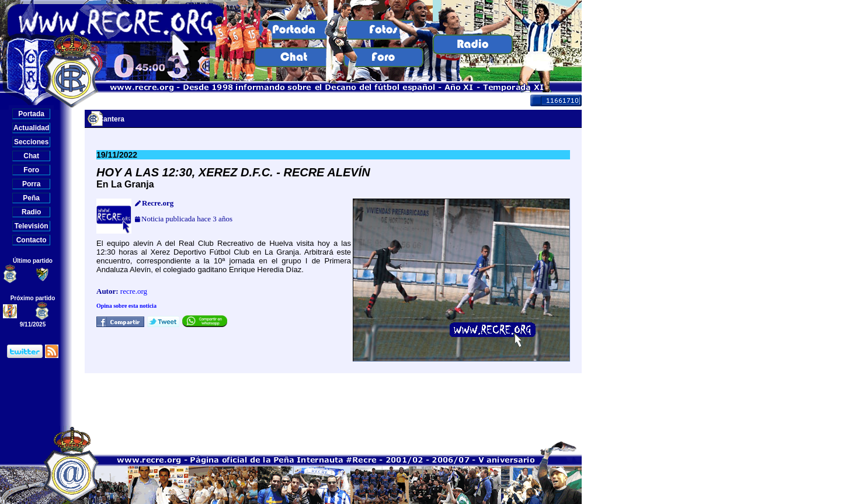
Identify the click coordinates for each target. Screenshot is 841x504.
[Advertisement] (333, 399)
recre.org (134, 291)
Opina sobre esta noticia (126, 306)
